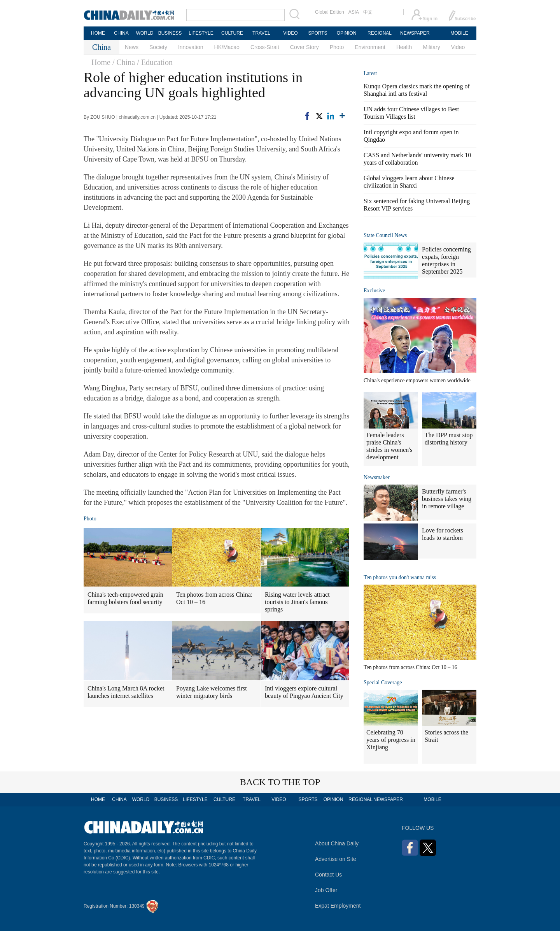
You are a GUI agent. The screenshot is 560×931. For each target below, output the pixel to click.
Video (458, 47)
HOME (98, 33)
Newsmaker (377, 477)
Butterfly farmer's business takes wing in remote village (447, 499)
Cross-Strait (265, 47)
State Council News (385, 235)
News (132, 47)
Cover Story (304, 47)
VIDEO (290, 33)
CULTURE (232, 33)
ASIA (354, 12)
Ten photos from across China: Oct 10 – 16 (214, 598)
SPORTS (318, 33)
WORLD (145, 33)
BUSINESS (170, 33)
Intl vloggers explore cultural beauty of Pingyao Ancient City (304, 692)
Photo (337, 47)
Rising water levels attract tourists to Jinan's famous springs (297, 602)
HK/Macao (227, 47)
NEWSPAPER (415, 33)
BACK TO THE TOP (280, 782)
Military (431, 47)
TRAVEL (261, 33)
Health (404, 47)
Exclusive (374, 291)
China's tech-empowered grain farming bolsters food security (125, 598)
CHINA (121, 33)
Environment (370, 47)
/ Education (155, 62)
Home (101, 62)
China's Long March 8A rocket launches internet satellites (126, 692)
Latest (370, 73)
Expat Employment (338, 906)
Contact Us (328, 875)
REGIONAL (380, 33)
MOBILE (459, 33)
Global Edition (330, 12)
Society (158, 47)
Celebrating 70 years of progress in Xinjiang (391, 740)
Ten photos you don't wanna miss (400, 577)
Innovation (191, 47)
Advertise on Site (336, 859)
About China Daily (337, 843)
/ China (124, 62)
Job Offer (326, 890)
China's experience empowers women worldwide (417, 380)
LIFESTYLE (201, 33)
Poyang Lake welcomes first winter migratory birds (212, 692)
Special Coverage (383, 682)
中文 (368, 12)
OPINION (347, 33)
